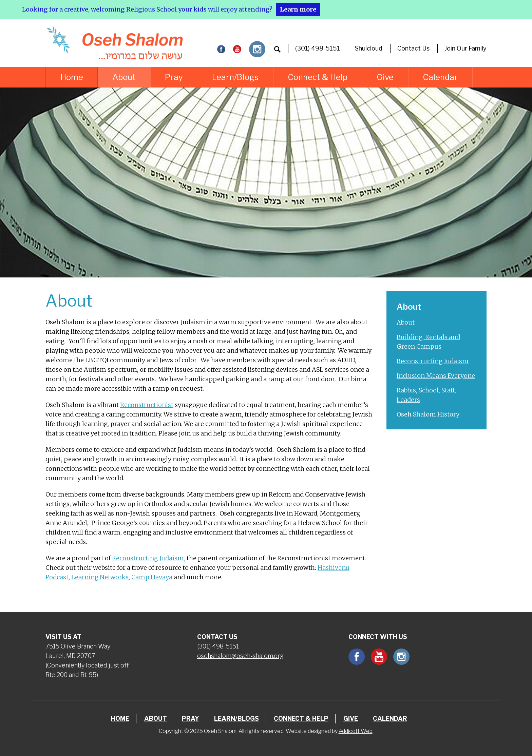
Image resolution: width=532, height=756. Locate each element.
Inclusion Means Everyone (436, 376)
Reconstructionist (147, 405)
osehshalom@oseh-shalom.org (240, 656)
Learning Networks (100, 577)
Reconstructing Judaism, (149, 558)
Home (72, 77)
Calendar (440, 77)
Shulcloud (369, 48)
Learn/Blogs (235, 77)
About (124, 77)
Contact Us (413, 48)
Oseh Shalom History (428, 414)
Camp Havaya (152, 577)
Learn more (298, 9)
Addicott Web (356, 731)
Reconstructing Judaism (433, 361)
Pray (174, 77)
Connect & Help (318, 77)
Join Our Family (465, 48)
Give (385, 77)
